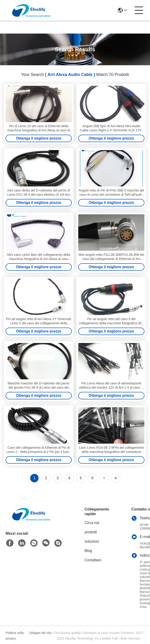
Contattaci (93, 560)
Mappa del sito (41, 633)
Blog (88, 551)
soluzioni (92, 541)
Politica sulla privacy (15, 636)
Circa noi (92, 523)
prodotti (91, 532)
